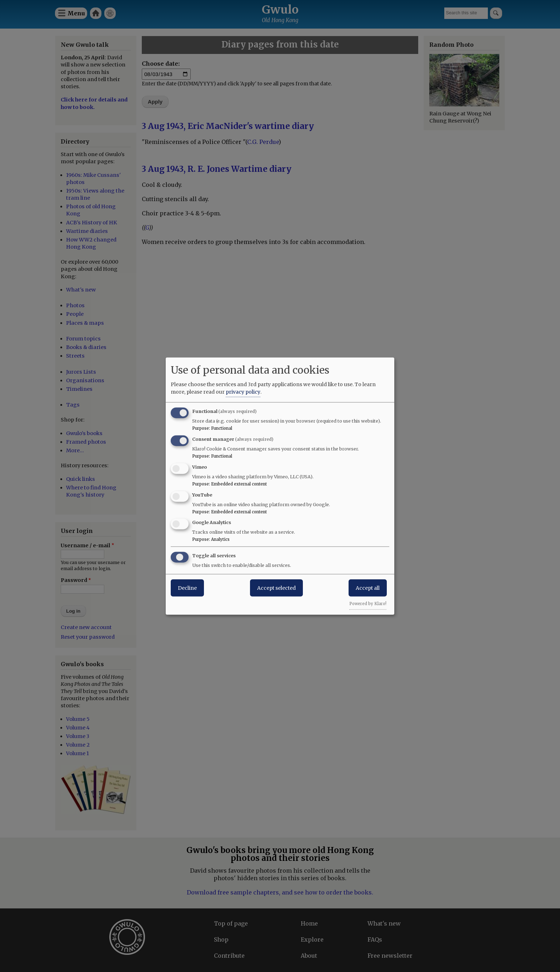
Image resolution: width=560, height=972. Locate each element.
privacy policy (243, 392)
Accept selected (276, 588)
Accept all (368, 588)
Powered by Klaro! (368, 604)
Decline (187, 588)
